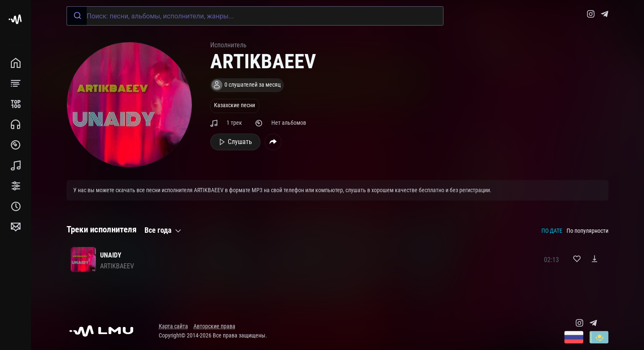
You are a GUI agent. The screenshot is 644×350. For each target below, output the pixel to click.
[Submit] (77, 16)
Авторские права (214, 326)
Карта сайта (173, 326)
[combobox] (255, 16)
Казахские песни (234, 105)
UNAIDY (111, 255)
